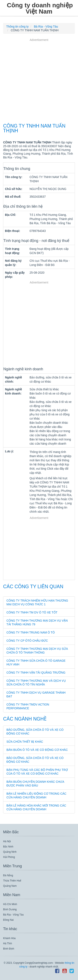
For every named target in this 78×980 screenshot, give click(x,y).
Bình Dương (10, 909)
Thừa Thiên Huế (12, 881)
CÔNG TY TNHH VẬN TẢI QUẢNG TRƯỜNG (36, 673)
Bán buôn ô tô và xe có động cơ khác (37, 750)
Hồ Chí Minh (10, 904)
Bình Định (9, 949)
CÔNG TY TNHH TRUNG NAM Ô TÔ (31, 632)
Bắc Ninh (8, 847)
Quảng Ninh (10, 852)
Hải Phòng (9, 857)
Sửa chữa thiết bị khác (25, 742)
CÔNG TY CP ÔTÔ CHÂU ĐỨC (27, 641)
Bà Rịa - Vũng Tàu (13, 915)
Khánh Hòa (9, 938)
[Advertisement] (39, 81)
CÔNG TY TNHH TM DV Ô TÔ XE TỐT (32, 612)
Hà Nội (7, 841)
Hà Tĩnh (7, 943)
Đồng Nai (8, 920)
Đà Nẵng (8, 875)
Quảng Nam (10, 886)
